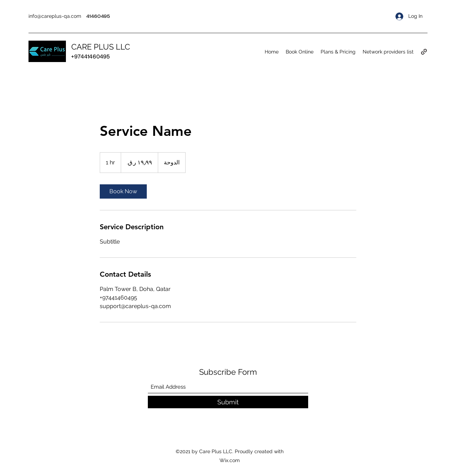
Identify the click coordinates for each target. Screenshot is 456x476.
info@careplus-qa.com (55, 16)
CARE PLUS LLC (101, 47)
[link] (123, 191)
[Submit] (228, 402)
